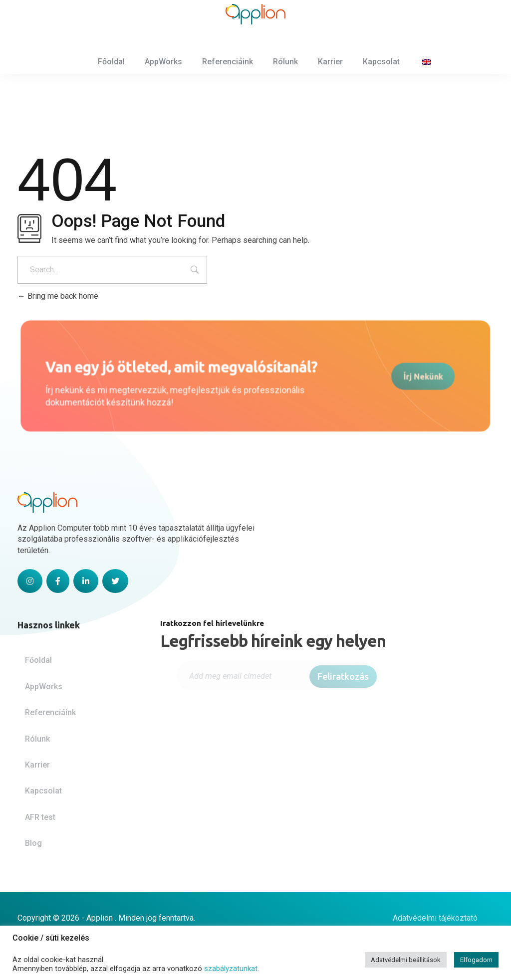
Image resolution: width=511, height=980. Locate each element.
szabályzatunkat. (232, 969)
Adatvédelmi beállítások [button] (406, 960)
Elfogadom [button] (476, 960)
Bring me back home (58, 296)
